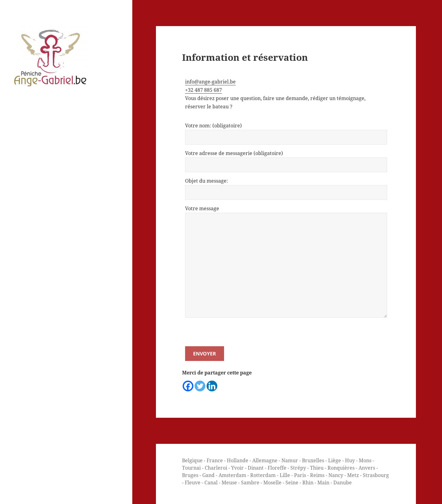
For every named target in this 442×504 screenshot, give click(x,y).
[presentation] (232, 334)
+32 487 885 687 (204, 90)
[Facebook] (188, 386)
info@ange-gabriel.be (210, 82)
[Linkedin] (212, 386)
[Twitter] (200, 386)
